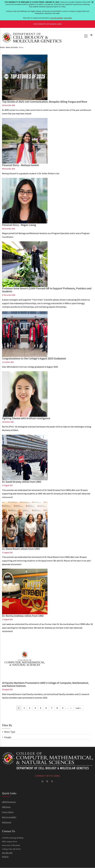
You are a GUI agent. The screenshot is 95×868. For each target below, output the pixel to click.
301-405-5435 (7, 853)
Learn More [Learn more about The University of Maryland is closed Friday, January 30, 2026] (68, 18)
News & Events (12, 47)
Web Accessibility (9, 817)
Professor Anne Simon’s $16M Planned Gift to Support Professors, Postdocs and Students (47, 290)
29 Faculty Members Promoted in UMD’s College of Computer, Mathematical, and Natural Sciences (45, 684)
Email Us (5, 857)
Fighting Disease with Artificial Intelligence (26, 418)
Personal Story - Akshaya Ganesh (20, 165)
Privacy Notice (8, 812)
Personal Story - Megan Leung (19, 225)
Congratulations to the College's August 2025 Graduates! (34, 358)
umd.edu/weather (57, 18)
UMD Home (6, 807)
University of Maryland (48, 24)
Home (2, 47)
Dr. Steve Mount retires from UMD (21, 549)
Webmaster (7, 822)
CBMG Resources (9, 802)
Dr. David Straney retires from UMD (22, 482)
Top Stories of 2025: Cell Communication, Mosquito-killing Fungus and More (45, 102)
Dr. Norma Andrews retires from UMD (23, 616)
